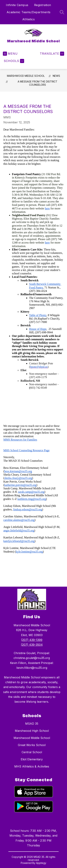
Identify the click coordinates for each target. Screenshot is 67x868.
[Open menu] (10, 54)
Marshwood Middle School (26, 76)
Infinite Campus (17, 5)
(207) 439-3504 (32, 645)
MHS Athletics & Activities (32, 766)
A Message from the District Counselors (38, 83)
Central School (32, 752)
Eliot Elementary (32, 759)
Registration (43, 5)
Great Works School (32, 745)
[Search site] (62, 12)
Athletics (29, 19)
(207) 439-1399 (32, 640)
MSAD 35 (32, 724)
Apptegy (41, 863)
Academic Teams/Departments (29, 12)
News (56, 76)
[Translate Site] (52, 54)
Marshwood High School (32, 731)
